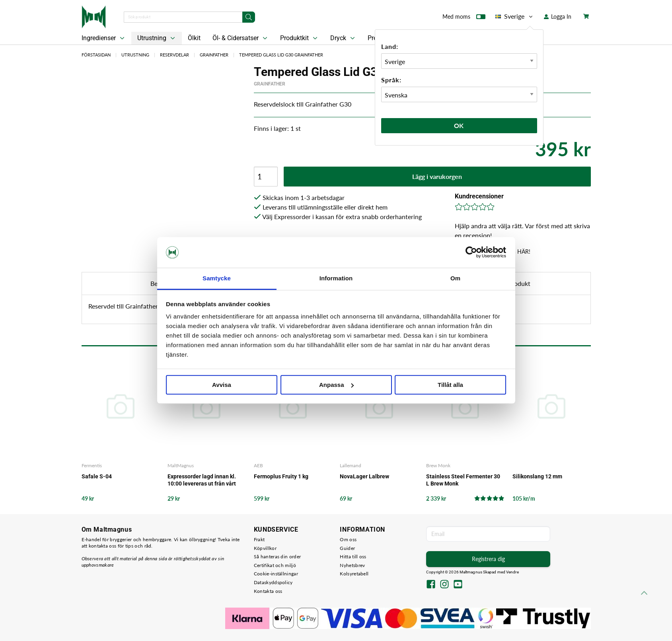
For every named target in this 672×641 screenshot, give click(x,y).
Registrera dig (488, 559)
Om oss (348, 539)
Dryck (343, 38)
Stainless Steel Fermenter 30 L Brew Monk (463, 480)
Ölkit (194, 38)
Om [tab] (455, 278)
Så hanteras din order (277, 557)
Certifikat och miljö (275, 565)
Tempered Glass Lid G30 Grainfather (281, 55)
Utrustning (157, 38)
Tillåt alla (450, 385)
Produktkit (300, 38)
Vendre (512, 572)
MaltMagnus (181, 465)
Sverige (515, 16)
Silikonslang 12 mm (537, 476)
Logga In (558, 17)
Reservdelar (174, 55)
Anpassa (336, 385)
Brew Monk (438, 465)
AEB (258, 465)
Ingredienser (104, 38)
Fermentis (92, 465)
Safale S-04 (97, 476)
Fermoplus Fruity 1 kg (281, 476)
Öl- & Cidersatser (241, 38)
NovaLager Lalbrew (364, 476)
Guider (347, 548)
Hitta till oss (353, 557)
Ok (459, 125)
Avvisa (222, 385)
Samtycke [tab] (217, 278)
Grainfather (214, 55)
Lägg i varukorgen (437, 176)
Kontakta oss (268, 591)
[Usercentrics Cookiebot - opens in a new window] (471, 253)
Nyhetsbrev (352, 565)
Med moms (464, 18)
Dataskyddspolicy (273, 582)
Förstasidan (96, 55)
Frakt (259, 539)
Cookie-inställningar (276, 574)
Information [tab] (336, 278)
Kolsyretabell (354, 574)
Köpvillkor (265, 548)
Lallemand (351, 465)
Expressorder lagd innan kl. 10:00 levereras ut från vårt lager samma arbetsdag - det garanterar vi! (204, 480)
